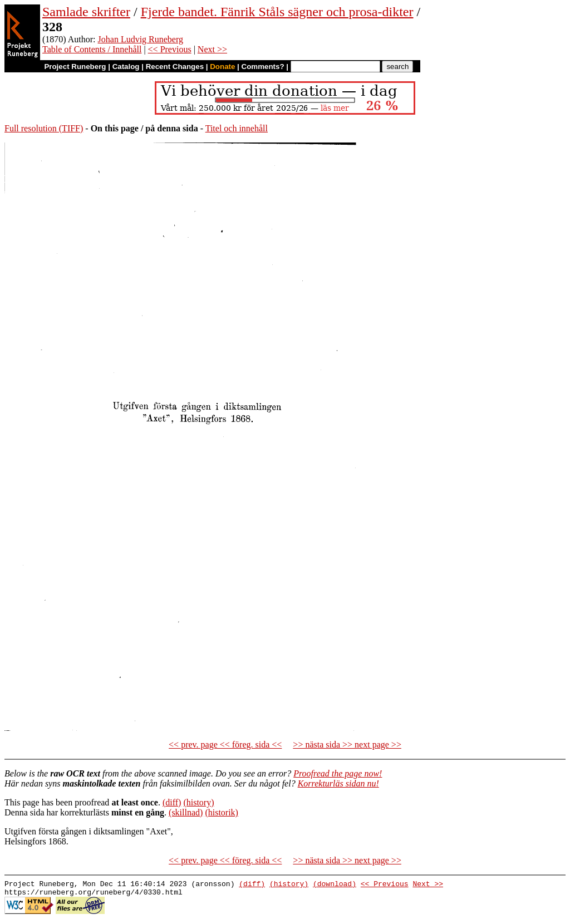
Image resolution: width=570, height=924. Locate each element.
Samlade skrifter (86, 12)
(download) (335, 885)
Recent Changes (175, 67)
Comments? (263, 67)
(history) (198, 802)
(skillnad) (186, 812)
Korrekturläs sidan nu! (338, 783)
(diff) (172, 802)
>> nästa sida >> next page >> (347, 744)
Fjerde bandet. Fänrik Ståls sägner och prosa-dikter (277, 12)
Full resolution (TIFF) (44, 128)
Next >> (212, 49)
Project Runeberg (75, 67)
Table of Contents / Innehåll (92, 49)
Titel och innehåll (237, 128)
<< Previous (170, 49)
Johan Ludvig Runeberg (141, 39)
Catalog (126, 67)
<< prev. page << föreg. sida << (225, 744)
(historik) (222, 812)
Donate (222, 67)
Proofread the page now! (338, 773)
